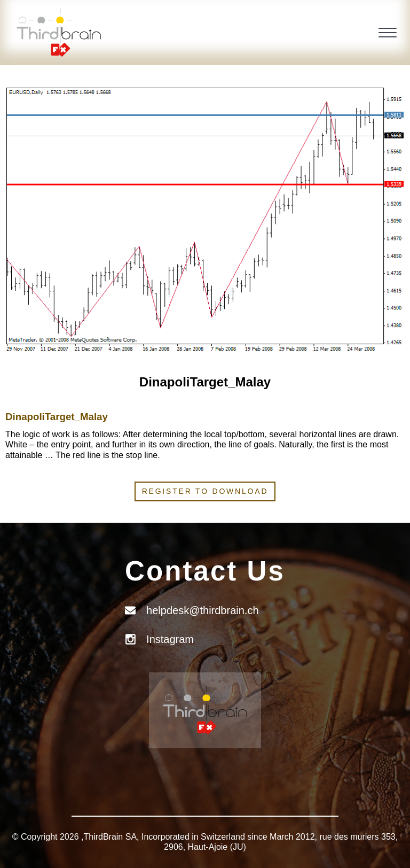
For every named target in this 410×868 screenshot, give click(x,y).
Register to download (205, 491)
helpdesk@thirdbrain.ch (202, 610)
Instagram (170, 639)
